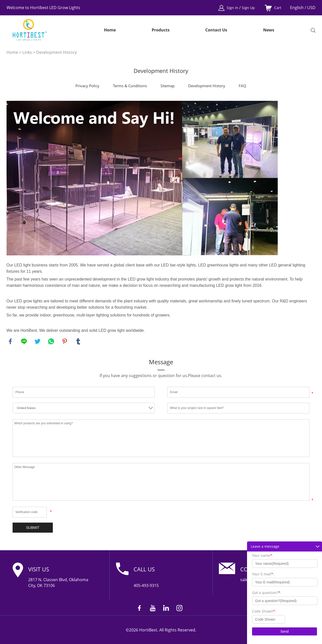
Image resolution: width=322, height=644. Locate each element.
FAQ (243, 86)
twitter (37, 341)
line (24, 341)
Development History (56, 52)
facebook (10, 341)
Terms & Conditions (130, 86)
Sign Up (248, 8)
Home (110, 30)
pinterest (65, 341)
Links (27, 52)
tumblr (78, 341)
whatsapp (51, 341)
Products (161, 30)
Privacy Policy (87, 86)
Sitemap (168, 86)
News (269, 30)
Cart (278, 8)
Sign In (233, 8)
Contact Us (216, 30)
